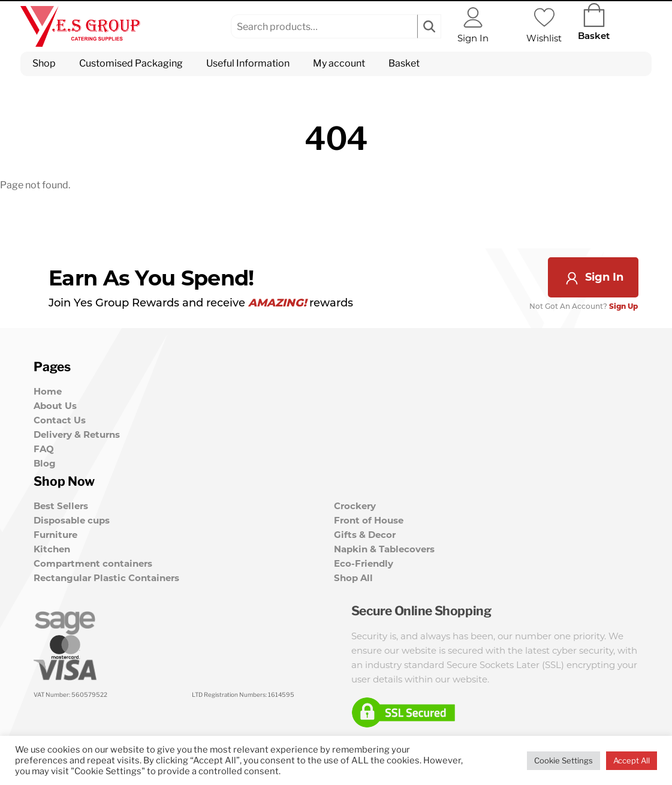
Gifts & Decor (365, 533)
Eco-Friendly (364, 562)
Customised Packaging (131, 63)
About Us (55, 406)
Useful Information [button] (248, 63)
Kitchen (52, 547)
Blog (45, 463)
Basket (404, 63)
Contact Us (60, 420)
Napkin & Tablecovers (384, 547)
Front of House (369, 518)
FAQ (44, 449)
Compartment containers (93, 562)
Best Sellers (61, 504)
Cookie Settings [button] (563, 760)
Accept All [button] (632, 760)
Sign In (593, 277)
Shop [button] (44, 63)
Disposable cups (72, 518)
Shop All (353, 576)
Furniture (55, 533)
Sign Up (624, 307)
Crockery (355, 504)
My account (339, 63)
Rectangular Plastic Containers (106, 576)
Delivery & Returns (77, 434)
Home (48, 391)
